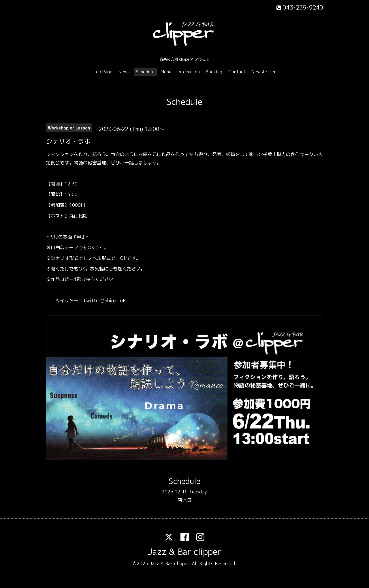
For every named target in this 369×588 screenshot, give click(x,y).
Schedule (145, 72)
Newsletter (264, 72)
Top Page (103, 72)
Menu (166, 72)
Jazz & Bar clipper (184, 552)
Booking (214, 72)
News (124, 72)
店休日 (184, 500)
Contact (237, 72)
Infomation (189, 72)
